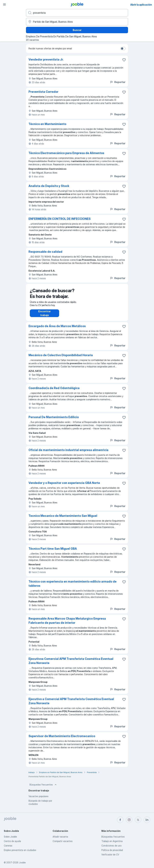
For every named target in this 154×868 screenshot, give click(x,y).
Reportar (118, 82)
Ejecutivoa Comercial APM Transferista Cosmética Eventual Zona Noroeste (71, 664)
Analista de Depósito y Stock (49, 186)
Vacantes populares (38, 799)
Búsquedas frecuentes (43, 788)
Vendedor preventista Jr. (46, 59)
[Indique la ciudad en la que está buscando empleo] (77, 22)
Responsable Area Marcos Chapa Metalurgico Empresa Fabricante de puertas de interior (67, 624)
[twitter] (138, 820)
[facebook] (120, 820)
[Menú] (4, 4)
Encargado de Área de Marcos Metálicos (57, 329)
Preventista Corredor (43, 92)
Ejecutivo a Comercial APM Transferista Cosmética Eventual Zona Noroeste (71, 704)
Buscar (77, 30)
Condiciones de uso (111, 846)
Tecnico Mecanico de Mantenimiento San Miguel (63, 519)
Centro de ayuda (12, 841)
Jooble (22, 862)
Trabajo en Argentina (112, 841)
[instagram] (129, 820)
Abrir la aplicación (141, 5)
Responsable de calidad (45, 252)
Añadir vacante (60, 837)
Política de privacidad (112, 850)
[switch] (123, 49)
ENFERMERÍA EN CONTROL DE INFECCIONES (60, 219)
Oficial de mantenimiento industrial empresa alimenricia (68, 453)
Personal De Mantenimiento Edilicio (54, 420)
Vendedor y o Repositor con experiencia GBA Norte (64, 486)
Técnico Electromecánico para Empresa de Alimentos (66, 153)
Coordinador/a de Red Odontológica (54, 391)
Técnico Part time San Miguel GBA (53, 552)
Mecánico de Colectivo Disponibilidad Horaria (61, 358)
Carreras (8, 846)
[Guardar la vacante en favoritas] (124, 60)
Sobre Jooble (10, 837)
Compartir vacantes (63, 841)
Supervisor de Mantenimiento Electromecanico (62, 739)
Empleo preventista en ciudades (20, 850)
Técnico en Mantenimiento (47, 124)
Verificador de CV (110, 855)
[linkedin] (147, 820)
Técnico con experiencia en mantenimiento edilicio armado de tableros (73, 587)
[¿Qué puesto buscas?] (77, 13)
